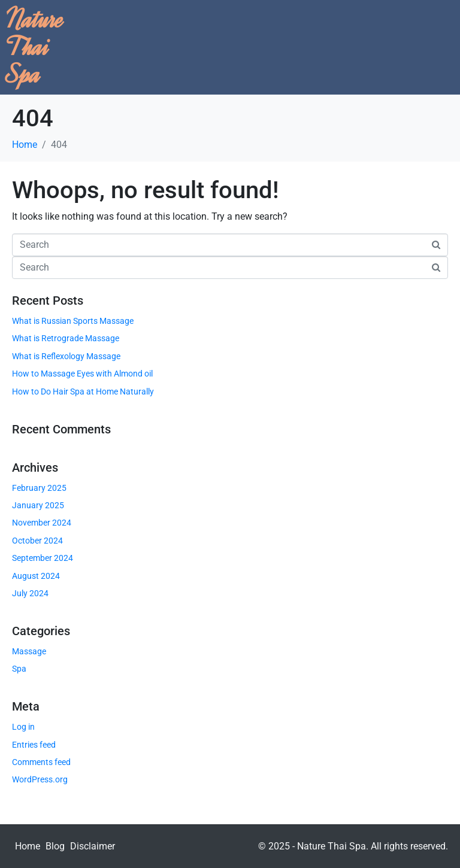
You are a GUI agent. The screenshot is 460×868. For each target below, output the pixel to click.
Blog (55, 846)
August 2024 (36, 576)
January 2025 (38, 505)
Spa (19, 669)
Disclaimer (93, 846)
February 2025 (39, 488)
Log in (23, 727)
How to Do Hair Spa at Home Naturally (83, 391)
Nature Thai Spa (35, 47)
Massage (29, 651)
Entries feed (34, 745)
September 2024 (43, 558)
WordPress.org (40, 779)
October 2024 (37, 541)
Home (28, 846)
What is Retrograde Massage (66, 338)
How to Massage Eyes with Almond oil (82, 374)
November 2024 (42, 523)
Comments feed (41, 762)
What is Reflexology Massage (66, 356)
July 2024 (30, 593)
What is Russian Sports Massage (73, 321)
